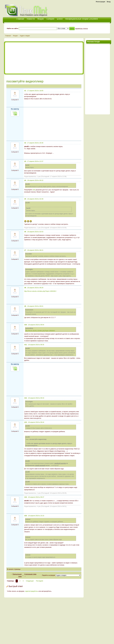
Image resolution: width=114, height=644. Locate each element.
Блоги (60, 19)
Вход (109, 2)
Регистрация (100, 2)
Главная (8, 36)
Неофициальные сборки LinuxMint (81, 19)
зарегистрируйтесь (32, 591)
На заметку (15, 109)
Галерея (50, 19)
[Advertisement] (84, 9)
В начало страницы (14, 569)
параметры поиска (81, 28)
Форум (41, 19)
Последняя (40, 581)
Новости (31, 19)
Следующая (30, 581)
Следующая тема (30, 574)
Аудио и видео (25, 36)
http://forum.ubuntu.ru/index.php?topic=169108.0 (40, 291)
